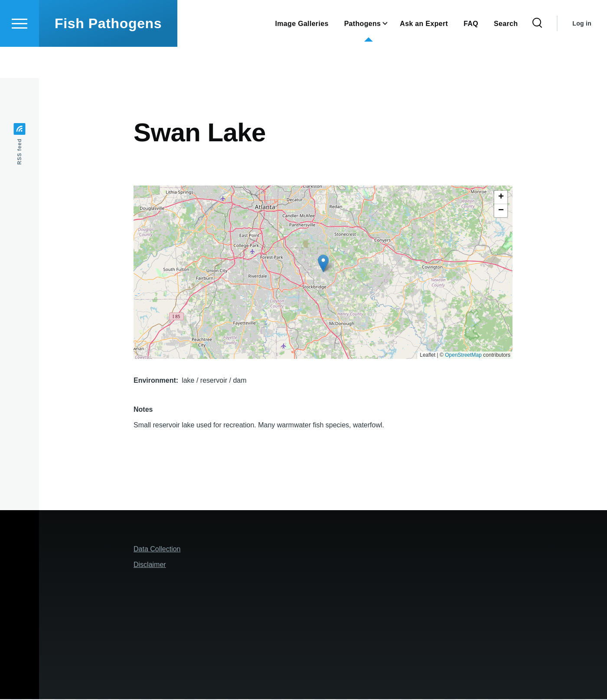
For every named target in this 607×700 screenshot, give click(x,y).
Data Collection (157, 549)
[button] (323, 264)
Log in (582, 55)
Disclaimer (150, 565)
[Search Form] (537, 55)
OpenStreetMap (463, 355)
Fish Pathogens (108, 55)
